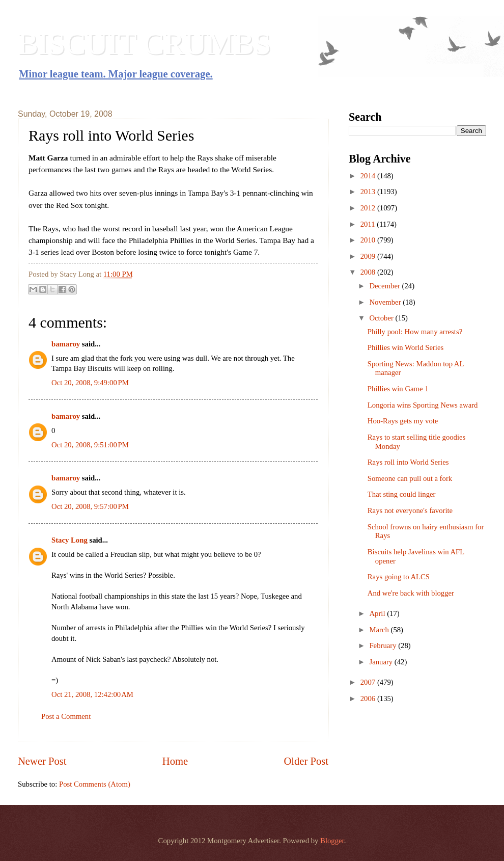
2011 (369, 224)
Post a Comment (66, 716)
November (386, 302)
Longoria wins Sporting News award (423, 405)
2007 (369, 682)
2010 (369, 240)
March (380, 630)
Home (175, 761)
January (382, 662)
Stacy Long (69, 540)
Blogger (332, 841)
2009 (369, 256)
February (384, 645)
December (385, 286)
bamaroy (66, 344)
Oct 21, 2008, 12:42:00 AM (92, 694)
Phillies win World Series (405, 347)
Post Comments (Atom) (95, 784)
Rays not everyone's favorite (410, 510)
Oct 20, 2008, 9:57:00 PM (90, 506)
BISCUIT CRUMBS (144, 44)
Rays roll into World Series (408, 462)
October (382, 318)
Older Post (306, 761)
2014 (369, 176)
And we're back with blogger (411, 593)
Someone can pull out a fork (410, 478)
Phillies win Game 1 (398, 389)
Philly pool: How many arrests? (415, 332)
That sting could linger (402, 494)
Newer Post (42, 761)
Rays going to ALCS (399, 577)
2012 (369, 208)
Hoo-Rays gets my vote (403, 421)
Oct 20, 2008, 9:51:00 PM (90, 445)
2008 (369, 272)
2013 (369, 192)
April (378, 613)
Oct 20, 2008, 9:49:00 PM (90, 383)
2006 (369, 698)
